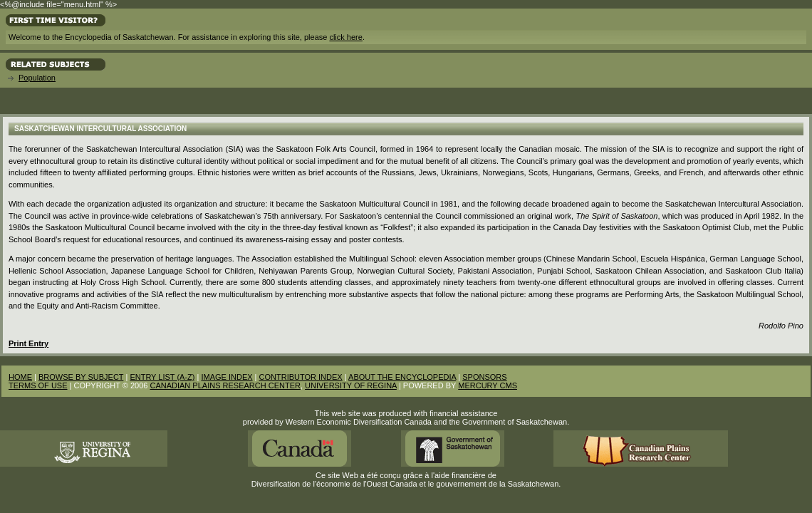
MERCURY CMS (488, 385)
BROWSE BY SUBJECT (81, 377)
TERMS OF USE (38, 385)
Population (37, 78)
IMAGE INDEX (227, 377)
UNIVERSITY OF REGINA (351, 385)
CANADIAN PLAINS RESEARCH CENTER (225, 385)
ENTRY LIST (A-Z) (162, 377)
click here (345, 37)
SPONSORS (484, 377)
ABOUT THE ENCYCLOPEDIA (402, 377)
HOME (20, 377)
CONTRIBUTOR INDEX (301, 377)
